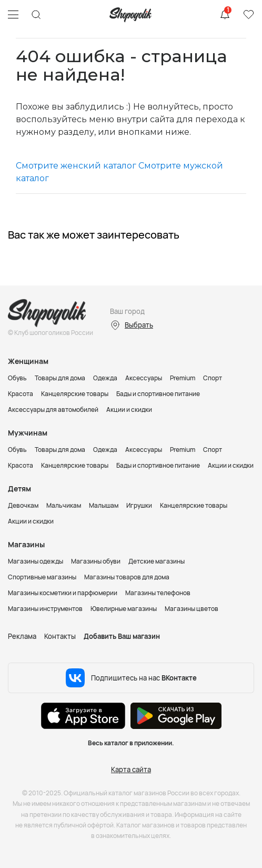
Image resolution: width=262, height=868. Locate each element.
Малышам (104, 505)
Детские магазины (157, 561)
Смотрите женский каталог (76, 166)
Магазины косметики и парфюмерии (63, 593)
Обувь (17, 378)
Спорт (213, 378)
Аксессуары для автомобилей (53, 410)
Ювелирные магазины (124, 609)
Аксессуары (144, 378)
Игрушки (139, 505)
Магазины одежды (36, 561)
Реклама (22, 636)
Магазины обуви (96, 561)
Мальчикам (64, 505)
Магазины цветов (192, 609)
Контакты (60, 636)
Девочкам (23, 505)
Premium (183, 378)
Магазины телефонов (158, 593)
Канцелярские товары (75, 394)
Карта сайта (131, 770)
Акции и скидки (129, 410)
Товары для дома (60, 378)
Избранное (248, 15)
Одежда (105, 378)
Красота (21, 394)
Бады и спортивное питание (158, 394)
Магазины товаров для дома (127, 577)
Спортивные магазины (42, 577)
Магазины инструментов (45, 609)
